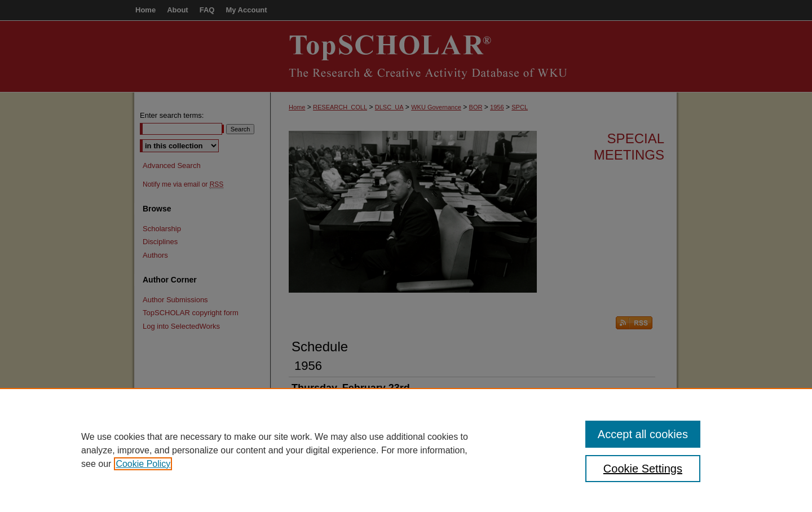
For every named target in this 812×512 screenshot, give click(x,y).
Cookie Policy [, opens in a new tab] (143, 464)
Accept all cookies (643, 434)
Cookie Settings (643, 469)
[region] (406, 450)
